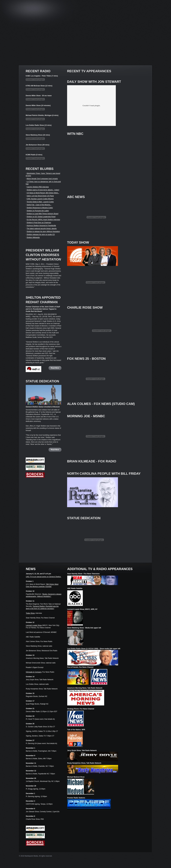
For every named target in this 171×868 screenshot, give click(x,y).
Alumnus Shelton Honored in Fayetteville (41, 226)
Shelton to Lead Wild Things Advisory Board (42, 214)
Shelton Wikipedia (33, 237)
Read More (55, 368)
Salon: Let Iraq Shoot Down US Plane (40, 196)
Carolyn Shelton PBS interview (38, 187)
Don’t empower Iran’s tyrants (42, 179)
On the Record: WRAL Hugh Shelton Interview (43, 220)
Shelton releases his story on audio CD (41, 235)
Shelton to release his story (43, 232)
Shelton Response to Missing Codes (40, 208)
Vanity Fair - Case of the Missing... (39, 205)
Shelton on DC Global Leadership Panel (41, 217)
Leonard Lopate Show (34, 625)
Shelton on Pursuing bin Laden (38, 211)
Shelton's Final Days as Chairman (39, 223)
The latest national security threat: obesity (42, 229)
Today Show (30, 613)
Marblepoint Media (31, 856)
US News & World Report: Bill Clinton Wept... (43, 193)
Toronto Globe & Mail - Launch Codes (40, 202)
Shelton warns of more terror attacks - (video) (43, 190)
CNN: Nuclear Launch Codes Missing (40, 199)
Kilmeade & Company (34, 672)
